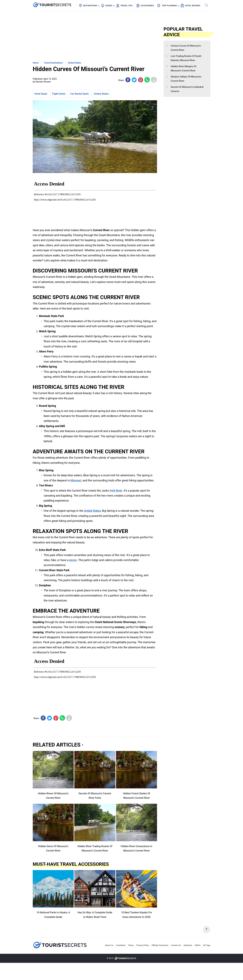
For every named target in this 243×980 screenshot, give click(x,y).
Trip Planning (169, 6)
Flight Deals (59, 94)
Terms (131, 945)
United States (101, 94)
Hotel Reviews (193, 6)
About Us (109, 945)
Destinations (90, 6)
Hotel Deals (41, 94)
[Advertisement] (56, 37)
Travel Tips (126, 6)
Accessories (147, 6)
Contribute (121, 945)
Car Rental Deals (80, 94)
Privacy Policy (143, 945)
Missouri (76, 480)
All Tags (207, 945)
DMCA (198, 945)
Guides (109, 6)
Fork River (116, 491)
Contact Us (176, 945)
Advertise (188, 945)
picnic (73, 560)
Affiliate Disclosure (160, 945)
